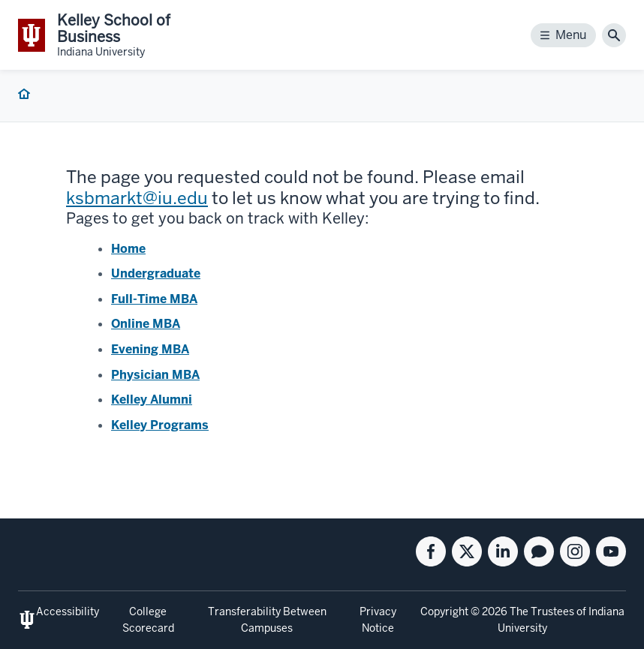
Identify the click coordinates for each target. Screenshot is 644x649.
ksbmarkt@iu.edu (137, 198)
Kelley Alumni (152, 400)
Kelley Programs (160, 425)
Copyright (444, 611)
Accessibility (68, 611)
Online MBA (146, 324)
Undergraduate (156, 273)
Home (128, 249)
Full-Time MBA (154, 299)
